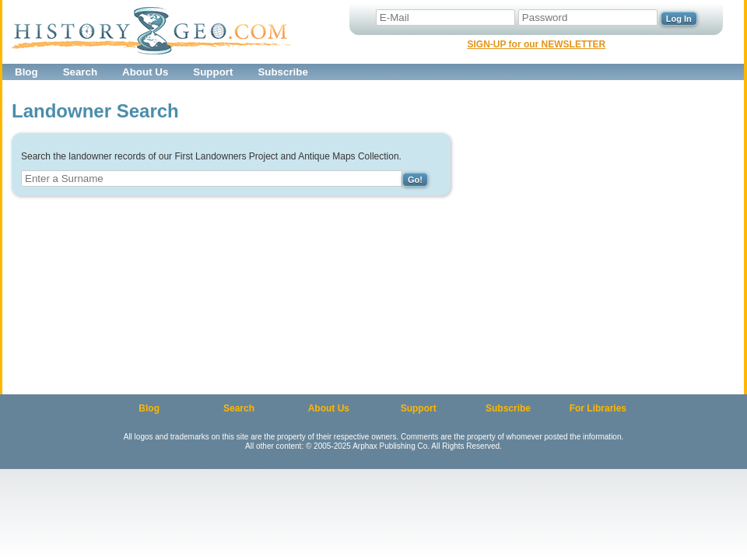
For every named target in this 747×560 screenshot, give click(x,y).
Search (80, 72)
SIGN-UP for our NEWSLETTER (536, 44)
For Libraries (598, 408)
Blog (26, 72)
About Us (145, 72)
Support (213, 72)
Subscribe (282, 72)
